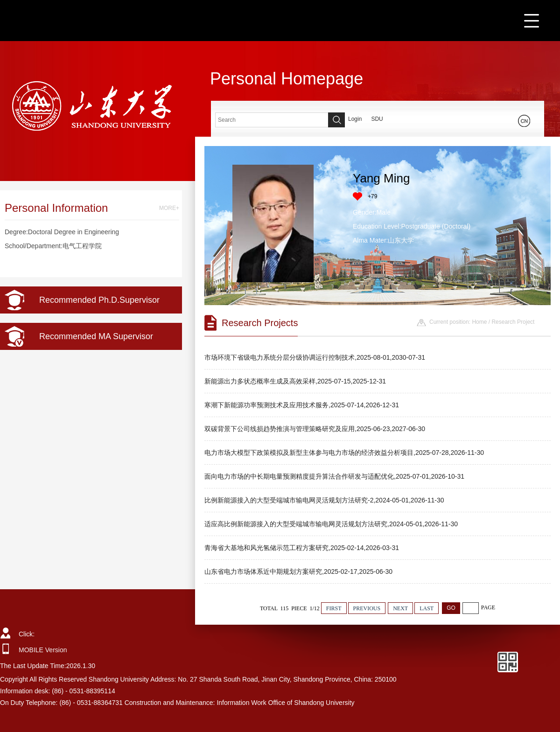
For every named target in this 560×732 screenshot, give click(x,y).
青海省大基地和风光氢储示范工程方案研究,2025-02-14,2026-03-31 (302, 548)
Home (479, 322)
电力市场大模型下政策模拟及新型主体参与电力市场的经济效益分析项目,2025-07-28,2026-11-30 (344, 453)
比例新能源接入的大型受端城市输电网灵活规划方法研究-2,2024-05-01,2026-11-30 (324, 500)
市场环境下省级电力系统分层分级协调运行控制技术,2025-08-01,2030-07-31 (315, 357)
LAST (427, 608)
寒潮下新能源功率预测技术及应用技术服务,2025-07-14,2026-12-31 (302, 405)
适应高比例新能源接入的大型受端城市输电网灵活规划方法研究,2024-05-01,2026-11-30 (331, 524)
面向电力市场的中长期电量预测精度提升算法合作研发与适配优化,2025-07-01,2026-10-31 (334, 476)
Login (355, 119)
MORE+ (169, 208)
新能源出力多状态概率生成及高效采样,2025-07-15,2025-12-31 (295, 381)
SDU (377, 119)
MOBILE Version (43, 650)
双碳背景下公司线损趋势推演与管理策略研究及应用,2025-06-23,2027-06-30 (315, 429)
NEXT (400, 608)
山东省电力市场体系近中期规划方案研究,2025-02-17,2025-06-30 (298, 572)
